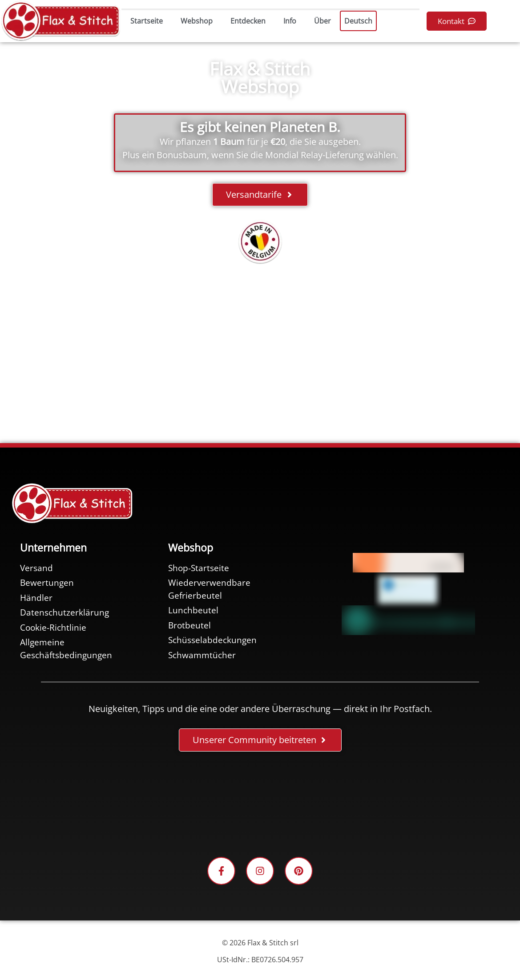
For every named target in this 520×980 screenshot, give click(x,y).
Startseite (147, 21)
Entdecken (248, 21)
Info (290, 21)
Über (322, 21)
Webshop (197, 21)
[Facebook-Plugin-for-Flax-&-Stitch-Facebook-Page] (260, 806)
